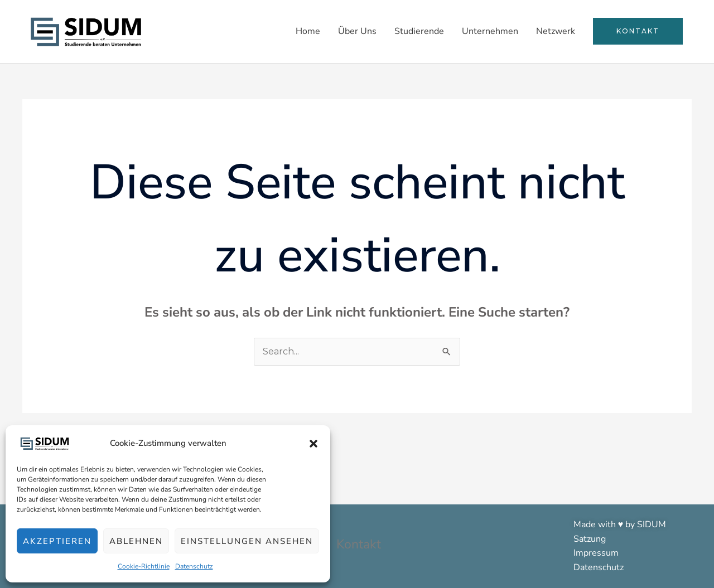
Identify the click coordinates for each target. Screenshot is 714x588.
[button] (313, 444)
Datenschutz (194, 566)
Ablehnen (136, 541)
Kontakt (358, 544)
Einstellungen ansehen (247, 541)
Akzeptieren (57, 541)
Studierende (419, 31)
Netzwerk (556, 31)
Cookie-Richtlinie (144, 566)
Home (308, 31)
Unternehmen (490, 31)
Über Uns (357, 31)
